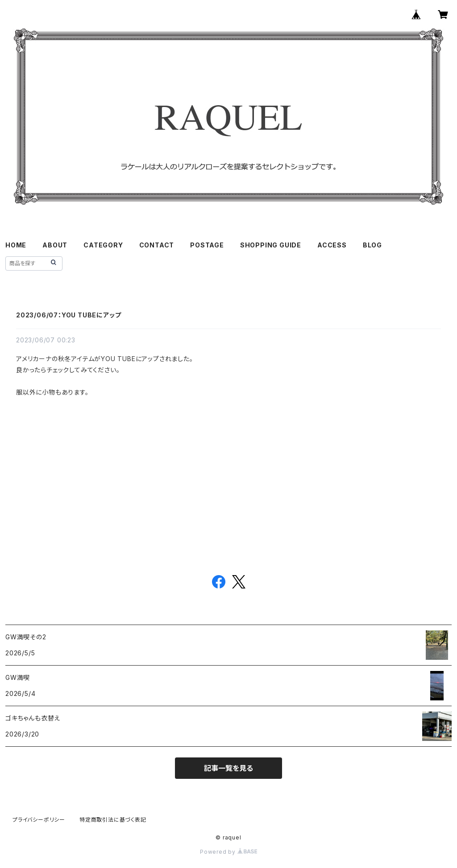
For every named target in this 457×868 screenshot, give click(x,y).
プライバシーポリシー (39, 820)
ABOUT (55, 245)
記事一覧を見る (228, 768)
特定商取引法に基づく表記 (113, 820)
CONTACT (157, 245)
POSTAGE (207, 245)
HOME (16, 245)
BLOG (372, 245)
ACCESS (332, 245)
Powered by (228, 852)
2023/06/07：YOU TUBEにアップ (69, 315)
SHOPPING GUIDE (271, 245)
